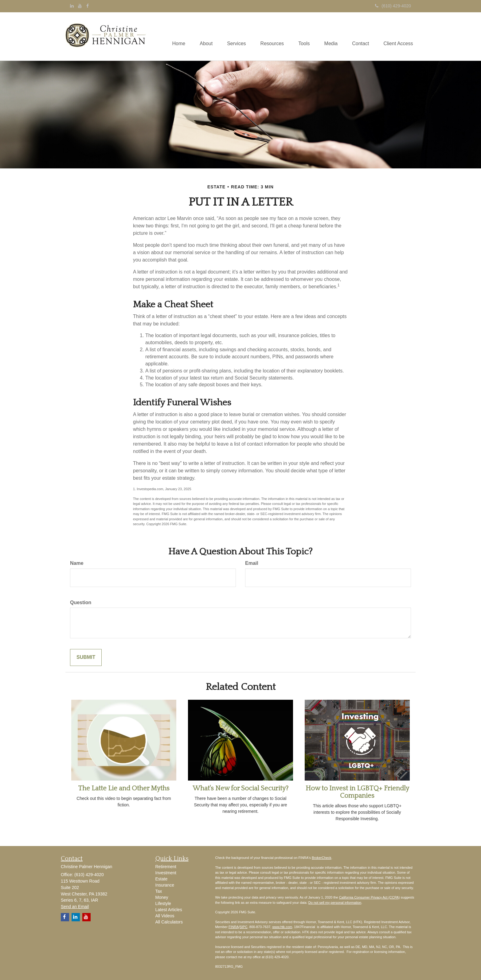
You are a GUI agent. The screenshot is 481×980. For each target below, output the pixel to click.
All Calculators (169, 922)
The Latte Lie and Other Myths (124, 788)
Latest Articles (169, 910)
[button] (200, 36)
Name (77, 563)
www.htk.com (282, 927)
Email (252, 563)
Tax (159, 891)
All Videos (165, 916)
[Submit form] (86, 657)
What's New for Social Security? (240, 788)
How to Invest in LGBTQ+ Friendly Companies (357, 792)
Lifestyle (163, 903)
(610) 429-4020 (393, 6)
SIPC (244, 927)
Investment (166, 873)
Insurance (165, 885)
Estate (162, 879)
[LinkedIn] (72, 6)
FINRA (234, 927)
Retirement (166, 867)
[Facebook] (88, 6)
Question (81, 602)
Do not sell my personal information (335, 903)
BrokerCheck (322, 858)
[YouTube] (80, 6)
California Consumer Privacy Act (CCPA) (370, 897)
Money (162, 897)
